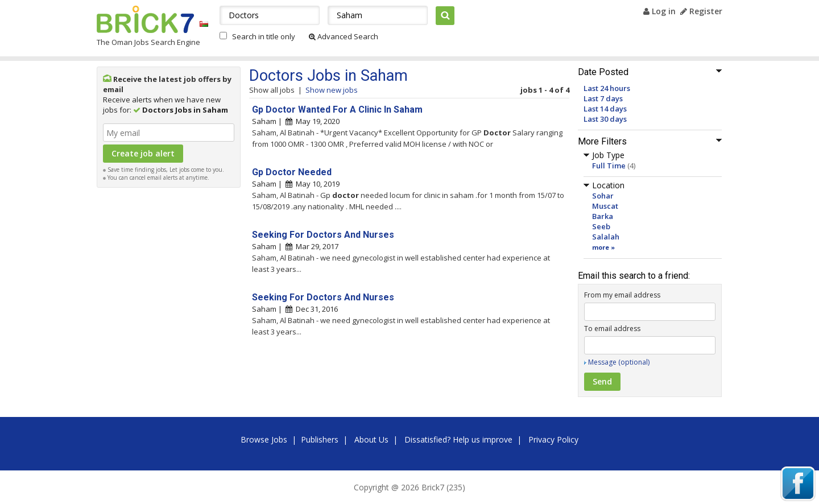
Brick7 (145, 19)
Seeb (601, 226)
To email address (612, 329)
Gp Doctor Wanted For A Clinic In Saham (337, 110)
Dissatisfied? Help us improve (458, 439)
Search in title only (264, 36)
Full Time (609, 166)
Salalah (606, 237)
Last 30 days (605, 119)
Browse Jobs (264, 439)
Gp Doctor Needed (292, 172)
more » (603, 247)
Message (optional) (619, 362)
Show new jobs (332, 90)
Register (701, 11)
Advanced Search (344, 36)
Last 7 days (603, 98)
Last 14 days (605, 109)
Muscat (605, 206)
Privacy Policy (553, 439)
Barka (603, 216)
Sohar (603, 196)
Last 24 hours (607, 88)
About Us (371, 439)
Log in (659, 11)
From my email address (622, 295)
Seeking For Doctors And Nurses (323, 235)
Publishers (320, 439)
